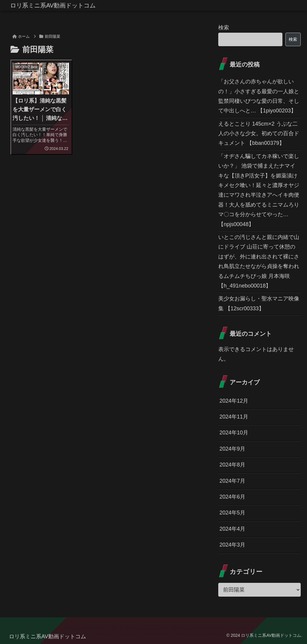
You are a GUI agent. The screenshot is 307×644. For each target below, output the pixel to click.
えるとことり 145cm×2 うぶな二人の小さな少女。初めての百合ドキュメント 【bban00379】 (259, 134)
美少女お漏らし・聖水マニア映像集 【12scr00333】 (259, 303)
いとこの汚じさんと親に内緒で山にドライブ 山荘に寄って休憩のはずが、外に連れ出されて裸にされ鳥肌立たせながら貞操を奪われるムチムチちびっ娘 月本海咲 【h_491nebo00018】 (259, 261)
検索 (224, 28)
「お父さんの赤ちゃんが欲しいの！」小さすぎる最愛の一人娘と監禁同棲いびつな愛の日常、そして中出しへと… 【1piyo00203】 (259, 96)
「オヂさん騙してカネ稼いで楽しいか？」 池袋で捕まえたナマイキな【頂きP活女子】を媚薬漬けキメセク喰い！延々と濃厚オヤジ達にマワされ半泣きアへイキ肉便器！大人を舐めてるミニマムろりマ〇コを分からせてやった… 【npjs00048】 (259, 190)
